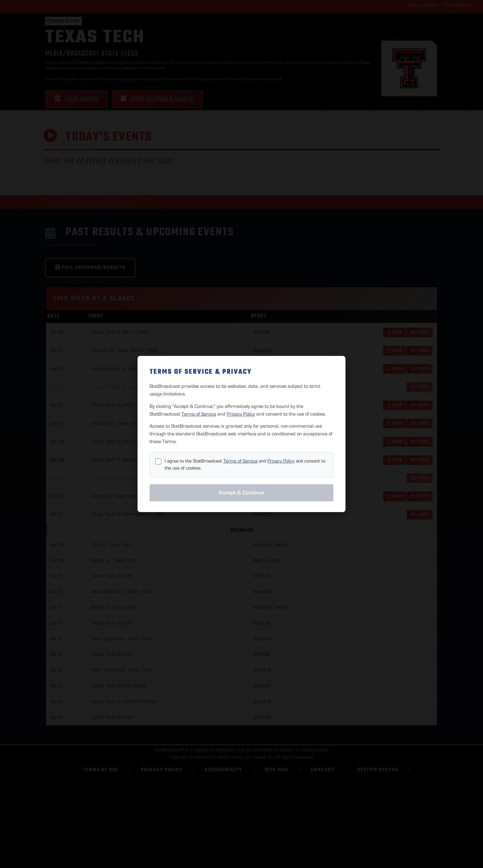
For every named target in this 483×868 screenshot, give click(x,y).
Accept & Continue (241, 493)
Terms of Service (199, 414)
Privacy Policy (241, 414)
